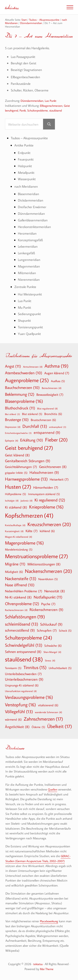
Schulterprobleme (41, 111)
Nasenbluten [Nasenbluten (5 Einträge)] (48, 579)
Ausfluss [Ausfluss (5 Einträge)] (58, 381)
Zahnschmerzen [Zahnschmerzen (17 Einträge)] (43, 719)
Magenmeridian (29, 267)
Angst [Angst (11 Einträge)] (13, 366)
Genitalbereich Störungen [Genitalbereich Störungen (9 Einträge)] (28, 461)
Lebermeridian (28, 247)
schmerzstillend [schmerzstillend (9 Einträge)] (20, 630)
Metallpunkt (27, 173)
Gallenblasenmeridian (33, 220)
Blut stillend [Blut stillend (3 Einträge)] (12, 414)
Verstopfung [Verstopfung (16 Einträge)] (20, 705)
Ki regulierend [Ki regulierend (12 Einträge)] (50, 500)
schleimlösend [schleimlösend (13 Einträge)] (22, 624)
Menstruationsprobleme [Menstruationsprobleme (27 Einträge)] (37, 557)
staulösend (60, 111)
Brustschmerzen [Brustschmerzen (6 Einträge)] (43, 420)
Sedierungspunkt (30, 314)
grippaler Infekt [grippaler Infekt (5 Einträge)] (16, 473)
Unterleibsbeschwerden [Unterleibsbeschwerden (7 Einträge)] (23, 674)
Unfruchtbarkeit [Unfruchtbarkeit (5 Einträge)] (60, 668)
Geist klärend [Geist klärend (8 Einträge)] (17, 455)
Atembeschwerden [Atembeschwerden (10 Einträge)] (24, 373)
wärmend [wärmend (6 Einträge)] (13, 719)
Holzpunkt (25, 166)
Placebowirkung (50, 921)
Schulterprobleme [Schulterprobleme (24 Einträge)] (29, 638)
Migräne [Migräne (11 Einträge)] (15, 564)
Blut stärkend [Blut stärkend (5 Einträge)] (32, 414)
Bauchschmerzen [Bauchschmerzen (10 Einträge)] (22, 388)
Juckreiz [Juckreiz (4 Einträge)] (27, 501)
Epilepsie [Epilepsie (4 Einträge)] (12, 440)
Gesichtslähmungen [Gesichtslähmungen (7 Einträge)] (21, 467)
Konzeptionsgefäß (31, 240)
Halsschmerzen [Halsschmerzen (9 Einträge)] (44, 473)
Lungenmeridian (30, 260)
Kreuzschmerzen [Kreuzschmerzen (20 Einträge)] (49, 524)
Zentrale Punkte (26, 287)
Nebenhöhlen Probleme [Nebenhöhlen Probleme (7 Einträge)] (24, 591)
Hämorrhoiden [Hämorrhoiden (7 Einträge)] (46, 487)
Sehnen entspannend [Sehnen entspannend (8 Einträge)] (23, 652)
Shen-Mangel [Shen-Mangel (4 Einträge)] (52, 652)
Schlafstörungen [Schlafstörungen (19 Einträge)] (25, 617)
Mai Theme (47, 969)
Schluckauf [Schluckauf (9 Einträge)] (51, 624)
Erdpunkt (25, 153)
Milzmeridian (27, 273)
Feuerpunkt (26, 159)
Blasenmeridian (29, 194)
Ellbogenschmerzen (52, 106)
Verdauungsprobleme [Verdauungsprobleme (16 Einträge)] (29, 697)
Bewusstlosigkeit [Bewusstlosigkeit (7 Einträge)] (50, 395)
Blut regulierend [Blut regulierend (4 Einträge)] (47, 409)
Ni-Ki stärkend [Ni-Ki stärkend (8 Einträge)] (18, 597)
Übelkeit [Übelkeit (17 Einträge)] (60, 726)
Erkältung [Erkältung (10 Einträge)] (32, 440)
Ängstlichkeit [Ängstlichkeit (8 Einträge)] (17, 727)
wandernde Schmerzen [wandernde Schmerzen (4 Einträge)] (48, 712)
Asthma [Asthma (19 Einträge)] (56, 366)
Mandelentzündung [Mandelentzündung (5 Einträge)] (19, 549)
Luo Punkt (54, 101)
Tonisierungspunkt (31, 327)
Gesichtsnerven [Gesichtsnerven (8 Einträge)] (53, 467)
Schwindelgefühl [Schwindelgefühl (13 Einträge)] (24, 645)
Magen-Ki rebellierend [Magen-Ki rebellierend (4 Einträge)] (19, 537)
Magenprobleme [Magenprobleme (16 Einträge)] (24, 543)
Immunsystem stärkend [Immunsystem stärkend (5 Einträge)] (44, 494)
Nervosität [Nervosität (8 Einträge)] (55, 591)
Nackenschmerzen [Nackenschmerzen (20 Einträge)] (48, 571)
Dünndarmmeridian (33, 101)
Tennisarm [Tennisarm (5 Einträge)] (13, 668)
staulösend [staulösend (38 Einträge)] (24, 659)
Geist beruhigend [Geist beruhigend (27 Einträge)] (29, 448)
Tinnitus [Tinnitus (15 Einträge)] (35, 668)
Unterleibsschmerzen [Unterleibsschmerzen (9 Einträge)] (24, 680)
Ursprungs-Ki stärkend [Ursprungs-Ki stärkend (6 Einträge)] (22, 685)
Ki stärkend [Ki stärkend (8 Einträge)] (16, 507)
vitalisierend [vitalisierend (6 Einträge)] (48, 705)
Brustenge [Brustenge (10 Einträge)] (17, 420)
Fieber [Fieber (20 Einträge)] (56, 440)
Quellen (53, 790)
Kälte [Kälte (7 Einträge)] (32, 531)
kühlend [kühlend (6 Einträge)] (47, 531)
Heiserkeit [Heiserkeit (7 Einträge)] (59, 479)
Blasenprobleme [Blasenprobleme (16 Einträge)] (24, 401)
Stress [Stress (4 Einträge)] (50, 661)
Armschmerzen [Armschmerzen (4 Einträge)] (33, 367)
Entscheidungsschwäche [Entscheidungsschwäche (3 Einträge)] (18, 433)
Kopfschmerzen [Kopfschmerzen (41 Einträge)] (29, 515)
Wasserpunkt (27, 179)
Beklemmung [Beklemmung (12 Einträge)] (20, 394)
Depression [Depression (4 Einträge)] (13, 427)
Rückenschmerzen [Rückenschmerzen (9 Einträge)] (46, 610)
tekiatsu (12, 7)
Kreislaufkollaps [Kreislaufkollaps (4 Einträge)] (15, 525)
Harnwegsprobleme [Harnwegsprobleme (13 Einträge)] (26, 479)
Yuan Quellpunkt (30, 334)
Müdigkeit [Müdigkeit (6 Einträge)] (14, 572)
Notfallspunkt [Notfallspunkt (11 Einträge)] (48, 597)
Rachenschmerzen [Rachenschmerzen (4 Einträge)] (16, 610)
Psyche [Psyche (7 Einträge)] (48, 604)
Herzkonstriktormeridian (35, 227)
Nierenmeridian (29, 280)
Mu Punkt (25, 308)
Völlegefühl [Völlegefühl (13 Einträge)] (19, 712)
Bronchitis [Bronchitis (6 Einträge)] (53, 414)
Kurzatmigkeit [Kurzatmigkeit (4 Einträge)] (14, 531)
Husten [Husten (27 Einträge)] (18, 487)
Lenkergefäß (27, 253)
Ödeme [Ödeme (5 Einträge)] (38, 727)
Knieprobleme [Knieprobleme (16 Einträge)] (46, 507)
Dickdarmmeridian (31, 201)
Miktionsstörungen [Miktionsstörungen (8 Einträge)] (44, 564)
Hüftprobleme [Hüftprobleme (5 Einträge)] (15, 494)
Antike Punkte (25, 146)
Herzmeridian (28, 233)
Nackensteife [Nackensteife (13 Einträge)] (21, 579)
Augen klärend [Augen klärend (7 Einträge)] (57, 373)
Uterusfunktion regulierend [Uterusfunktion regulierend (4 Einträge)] (21, 691)
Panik (25, 111)
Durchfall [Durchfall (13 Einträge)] (35, 426)
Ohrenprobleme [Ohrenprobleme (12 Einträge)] (22, 604)
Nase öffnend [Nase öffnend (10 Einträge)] (20, 585)
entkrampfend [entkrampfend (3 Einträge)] (58, 427)
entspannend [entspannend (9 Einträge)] (47, 433)
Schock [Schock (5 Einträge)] (65, 631)
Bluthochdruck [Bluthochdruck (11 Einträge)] (20, 408)
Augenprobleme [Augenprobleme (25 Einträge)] (27, 380)
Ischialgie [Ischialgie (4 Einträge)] (12, 501)
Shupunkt (25, 321)
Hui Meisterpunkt (31, 294)
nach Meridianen (27, 187)
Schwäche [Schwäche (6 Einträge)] (53, 646)
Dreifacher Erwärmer (33, 207)
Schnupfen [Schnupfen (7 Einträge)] (47, 630)
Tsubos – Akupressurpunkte (31, 138)
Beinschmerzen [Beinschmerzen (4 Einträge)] (52, 388)
